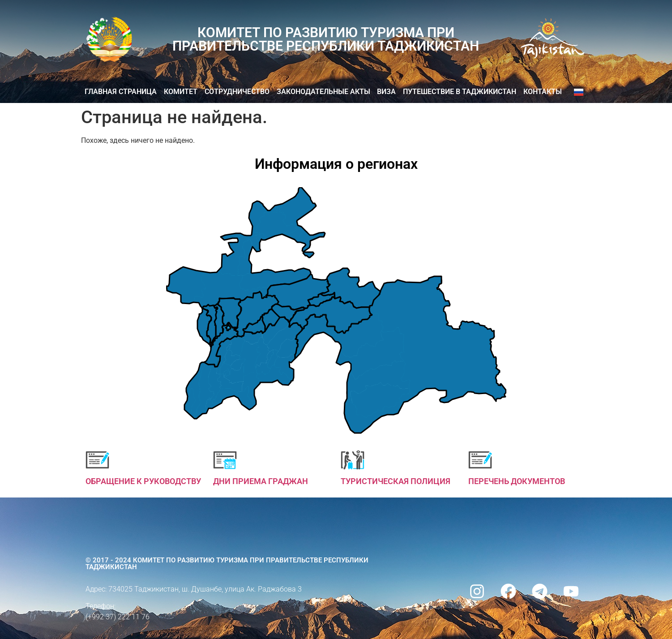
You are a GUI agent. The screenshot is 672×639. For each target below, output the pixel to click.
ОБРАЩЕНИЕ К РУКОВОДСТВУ (143, 481)
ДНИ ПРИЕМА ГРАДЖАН (261, 481)
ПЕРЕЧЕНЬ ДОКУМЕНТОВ (517, 481)
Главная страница (121, 92)
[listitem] (400, 355)
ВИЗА (386, 92)
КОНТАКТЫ (543, 92)
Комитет (181, 92)
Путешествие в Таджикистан (460, 92)
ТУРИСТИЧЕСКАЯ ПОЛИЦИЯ (396, 481)
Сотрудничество (237, 92)
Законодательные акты (323, 92)
